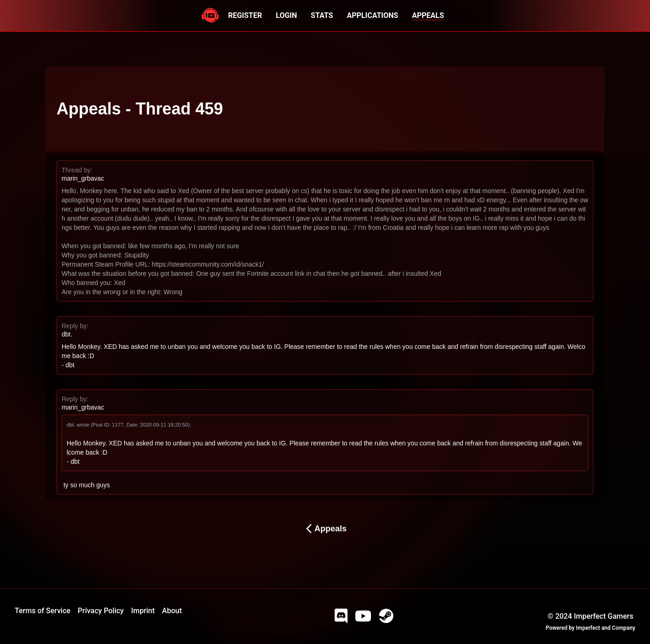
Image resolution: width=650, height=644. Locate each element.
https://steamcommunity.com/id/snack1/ (208, 264)
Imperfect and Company (606, 628)
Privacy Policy (101, 611)
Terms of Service (43, 611)
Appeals (325, 529)
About (172, 611)
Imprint (143, 611)
